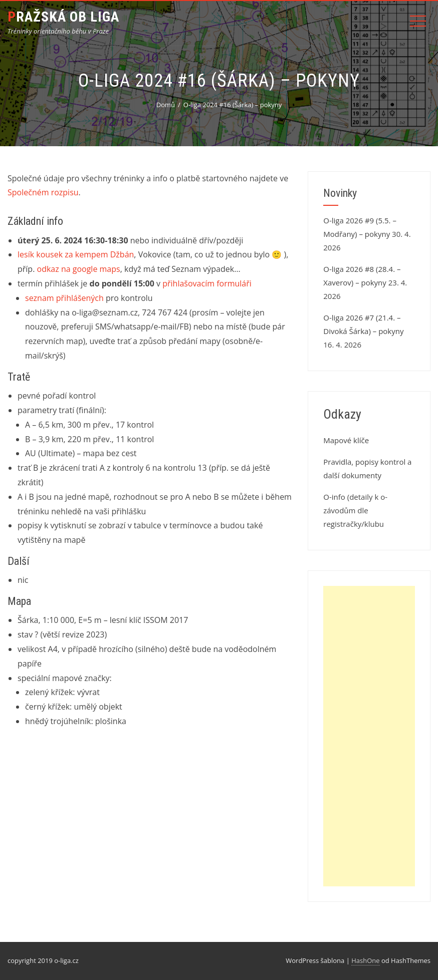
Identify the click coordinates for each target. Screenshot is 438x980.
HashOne (365, 960)
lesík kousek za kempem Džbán (76, 254)
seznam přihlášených (64, 298)
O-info (334, 497)
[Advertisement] (369, 736)
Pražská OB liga (63, 17)
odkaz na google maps (79, 269)
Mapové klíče (346, 440)
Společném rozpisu (43, 192)
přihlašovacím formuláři (207, 283)
